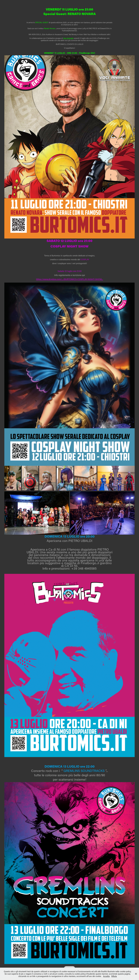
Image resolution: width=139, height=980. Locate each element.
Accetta (106, 976)
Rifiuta (114, 976)
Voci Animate (68, 38)
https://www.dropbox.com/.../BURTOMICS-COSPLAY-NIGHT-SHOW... (70, 279)
